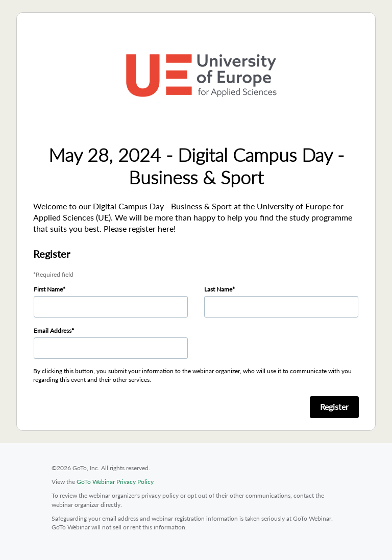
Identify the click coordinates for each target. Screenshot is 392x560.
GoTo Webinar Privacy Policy (115, 482)
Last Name (218, 289)
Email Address (53, 331)
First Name (48, 289)
